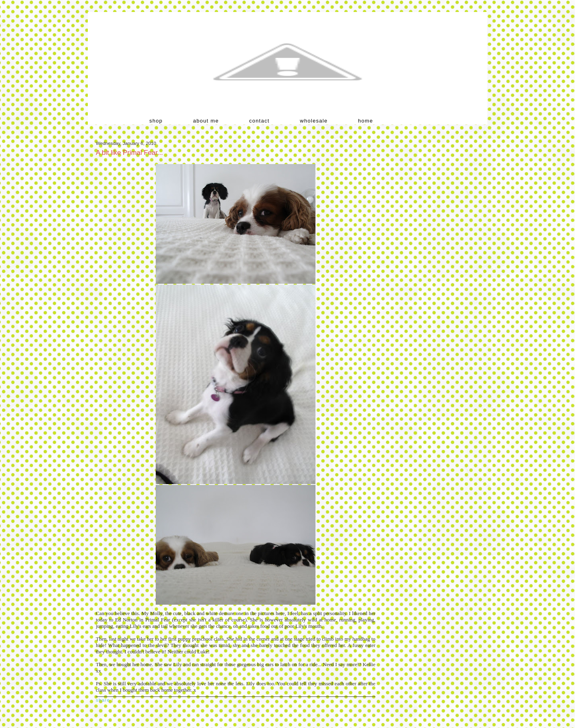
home (366, 121)
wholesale (314, 121)
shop (156, 121)
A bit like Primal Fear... (129, 153)
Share (103, 700)
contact (259, 121)
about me (206, 121)
